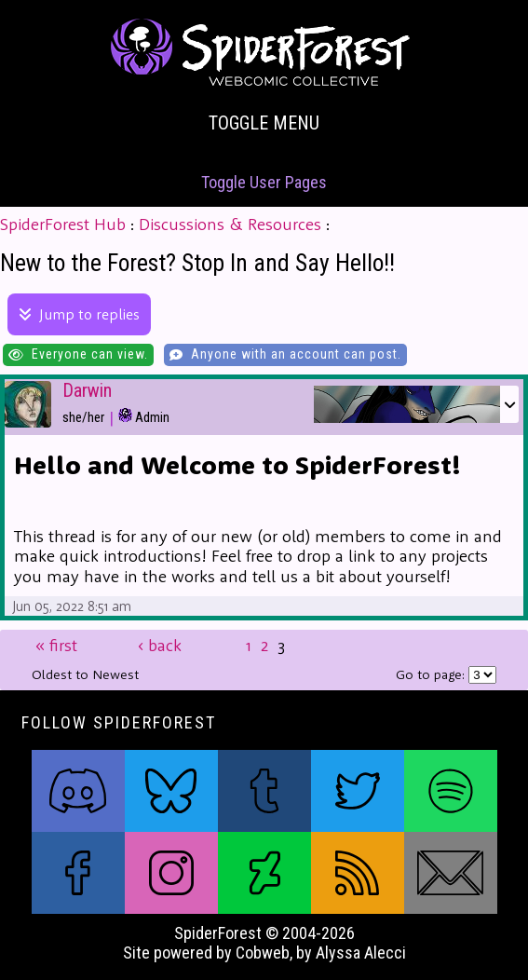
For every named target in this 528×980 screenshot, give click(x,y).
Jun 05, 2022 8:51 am (72, 606)
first (56, 646)
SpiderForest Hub (63, 224)
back (160, 646)
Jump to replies (79, 314)
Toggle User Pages (264, 182)
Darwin (87, 391)
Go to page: (432, 674)
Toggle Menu (264, 124)
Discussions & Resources (230, 224)
